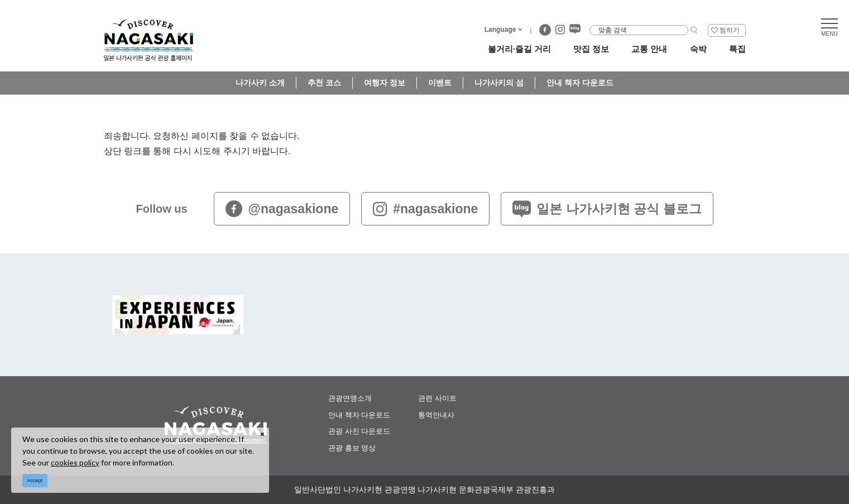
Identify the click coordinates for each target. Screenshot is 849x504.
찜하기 (730, 30)
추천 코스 (324, 83)
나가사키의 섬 (499, 83)
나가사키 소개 (260, 83)
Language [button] (500, 30)
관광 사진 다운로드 (359, 431)
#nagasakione (425, 209)
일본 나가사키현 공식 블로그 (607, 209)
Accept (35, 481)
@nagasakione (282, 209)
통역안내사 (436, 415)
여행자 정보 (385, 83)
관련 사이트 (437, 398)
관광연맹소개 (350, 398)
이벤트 (440, 83)
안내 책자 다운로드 (580, 83)
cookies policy (75, 462)
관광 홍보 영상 (352, 448)
